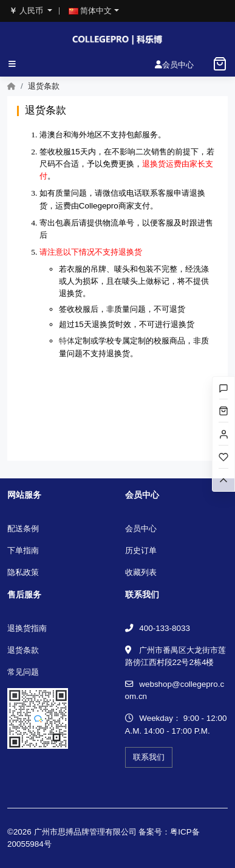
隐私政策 (23, 572)
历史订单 (141, 550)
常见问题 (23, 672)
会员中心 (141, 529)
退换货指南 (27, 628)
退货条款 (23, 650)
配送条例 (23, 529)
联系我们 (149, 757)
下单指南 (23, 550)
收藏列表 (141, 572)
